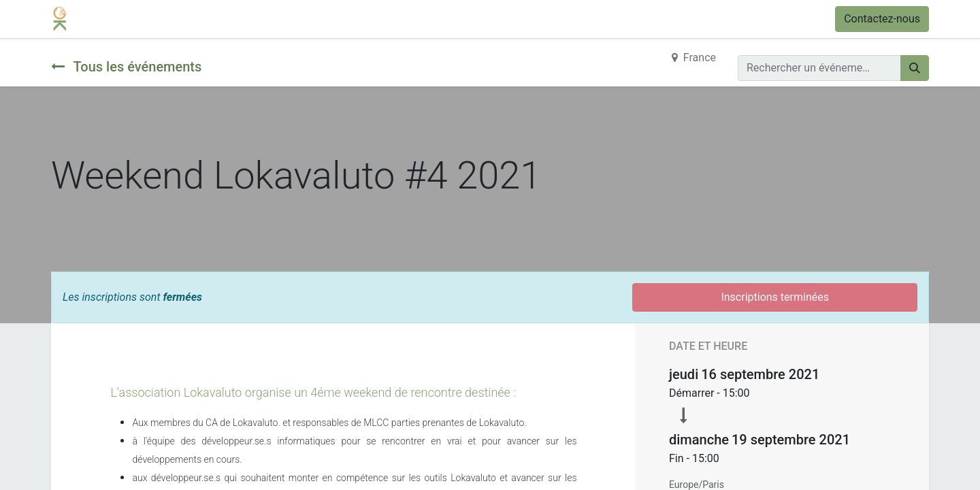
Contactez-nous (882, 19)
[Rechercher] (915, 68)
